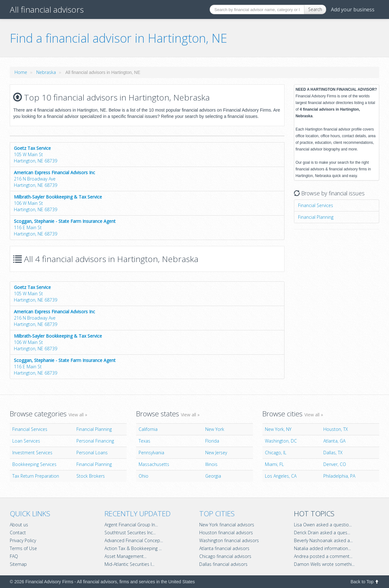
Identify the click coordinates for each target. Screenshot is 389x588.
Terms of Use (23, 548)
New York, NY (278, 429)
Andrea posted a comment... (323, 556)
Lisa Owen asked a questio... (323, 525)
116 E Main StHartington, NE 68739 (65, 227)
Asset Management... (126, 556)
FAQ (14, 556)
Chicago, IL (276, 453)
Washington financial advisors (229, 540)
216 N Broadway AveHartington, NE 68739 (54, 179)
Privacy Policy (23, 540)
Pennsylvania (151, 453)
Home (21, 72)
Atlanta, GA (334, 441)
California (148, 429)
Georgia (213, 476)
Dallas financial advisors (223, 564)
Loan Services (26, 441)
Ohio (144, 476)
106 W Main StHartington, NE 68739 (58, 203)
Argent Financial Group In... (131, 525)
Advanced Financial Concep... (134, 540)
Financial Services (316, 205)
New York (215, 429)
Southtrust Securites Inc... (130, 533)
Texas (144, 441)
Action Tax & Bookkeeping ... (133, 548)
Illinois (211, 464)
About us (19, 525)
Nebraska (46, 72)
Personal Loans (92, 453)
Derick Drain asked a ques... (322, 533)
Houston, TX (336, 429)
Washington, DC (281, 441)
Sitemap (18, 564)
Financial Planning (316, 217)
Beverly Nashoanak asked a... (323, 540)
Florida (212, 441)
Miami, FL (274, 464)
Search (315, 9)
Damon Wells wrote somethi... (324, 564)
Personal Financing (95, 441)
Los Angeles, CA (281, 476)
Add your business (353, 9)
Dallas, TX (333, 453)
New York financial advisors (227, 525)
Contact (18, 533)
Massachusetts (154, 464)
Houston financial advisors (226, 533)
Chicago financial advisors (225, 556)
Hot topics (314, 514)
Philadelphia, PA (339, 476)
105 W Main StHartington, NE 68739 (36, 154)
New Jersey (216, 453)
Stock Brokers (91, 476)
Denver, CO (335, 464)
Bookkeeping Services (34, 464)
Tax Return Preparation (36, 476)
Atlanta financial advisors (224, 548)
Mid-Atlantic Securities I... (129, 564)
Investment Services (32, 453)
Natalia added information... (322, 548)
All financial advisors (47, 9)
